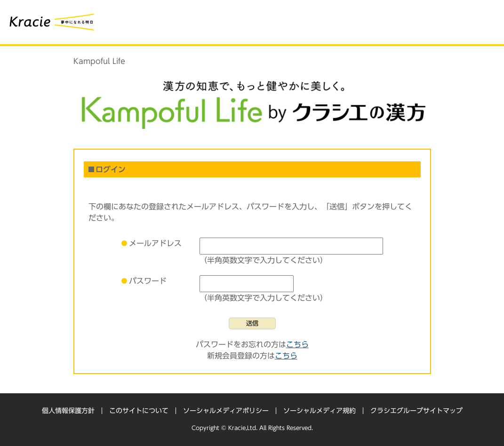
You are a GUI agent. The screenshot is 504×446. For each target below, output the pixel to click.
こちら (297, 344)
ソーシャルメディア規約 (320, 411)
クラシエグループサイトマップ (416, 411)
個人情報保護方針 (68, 411)
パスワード (148, 281)
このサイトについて (139, 411)
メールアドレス (155, 243)
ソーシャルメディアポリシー (226, 411)
